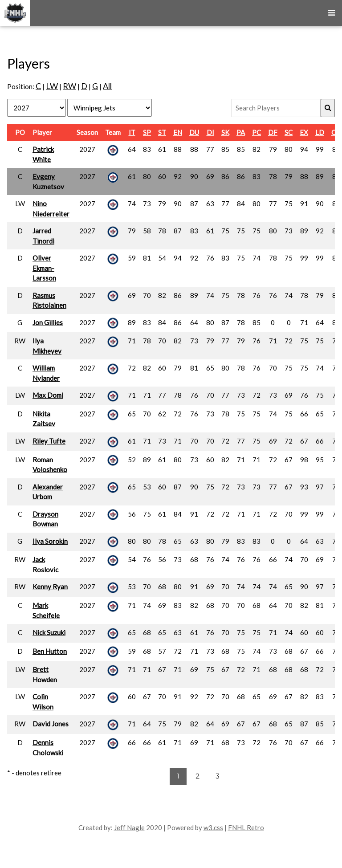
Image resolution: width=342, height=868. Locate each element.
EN (178, 132)
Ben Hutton (50, 651)
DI (210, 132)
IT (132, 132)
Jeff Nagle (129, 827)
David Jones (51, 724)
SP (147, 132)
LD (320, 132)
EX (304, 132)
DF (273, 132)
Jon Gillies (48, 322)
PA (241, 132)
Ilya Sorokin (50, 541)
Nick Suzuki (49, 632)
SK (225, 132)
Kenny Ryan (50, 587)
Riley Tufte (49, 441)
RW (69, 86)
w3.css (213, 827)
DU (194, 132)
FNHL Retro (246, 827)
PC (256, 132)
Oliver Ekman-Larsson (44, 268)
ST (162, 132)
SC (289, 132)
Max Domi (48, 395)
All (107, 86)
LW (52, 86)
